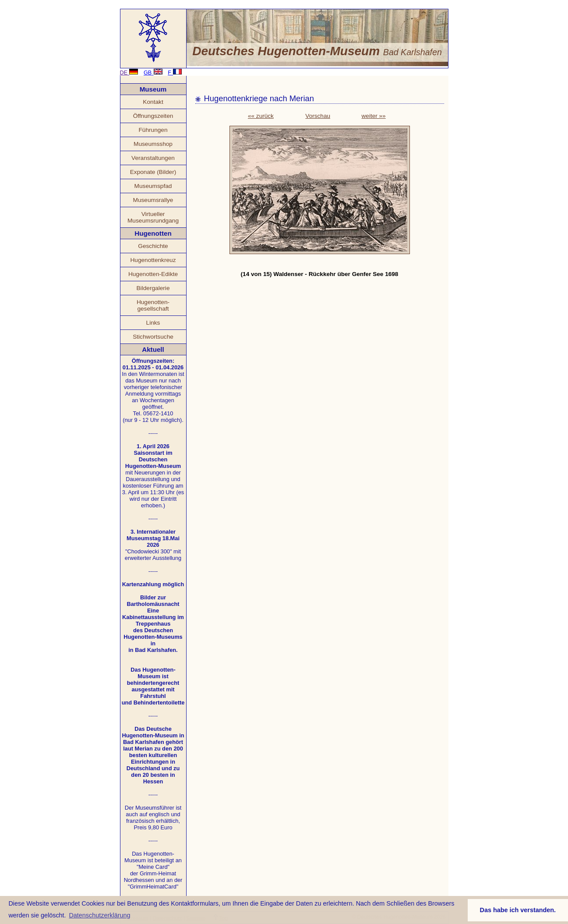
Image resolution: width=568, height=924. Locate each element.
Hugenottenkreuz (153, 260)
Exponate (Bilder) (153, 172)
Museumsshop (153, 144)
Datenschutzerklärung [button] (99, 915)
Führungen (153, 130)
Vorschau (318, 116)
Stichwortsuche (153, 337)
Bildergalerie (153, 288)
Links (153, 323)
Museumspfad (153, 186)
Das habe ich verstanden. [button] (518, 910)
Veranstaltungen (153, 158)
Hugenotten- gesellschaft (153, 305)
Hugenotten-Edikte (153, 274)
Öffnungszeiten (153, 116)
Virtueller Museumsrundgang (153, 217)
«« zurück (261, 116)
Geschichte (153, 246)
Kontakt (153, 102)
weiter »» (374, 116)
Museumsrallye (153, 200)
